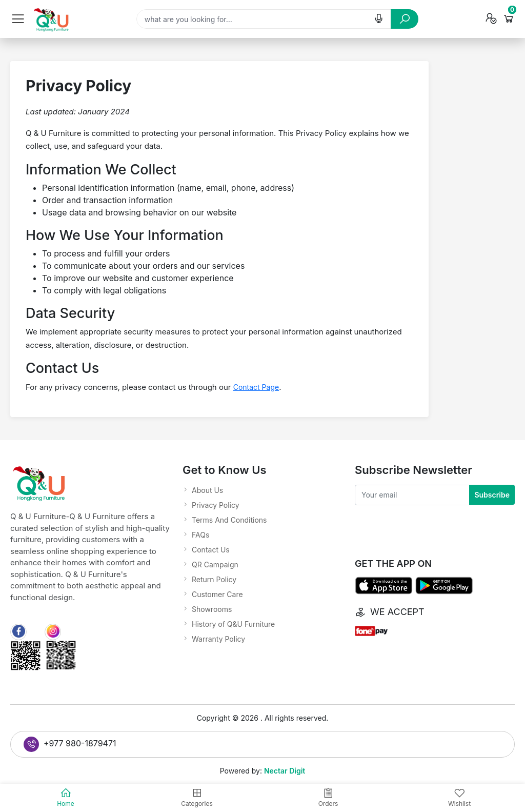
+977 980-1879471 (70, 744)
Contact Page (256, 387)
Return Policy (214, 579)
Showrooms (212, 609)
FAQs (200, 535)
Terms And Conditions (229, 520)
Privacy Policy (216, 505)
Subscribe (492, 495)
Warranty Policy (218, 639)
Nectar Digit (285, 771)
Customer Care (217, 594)
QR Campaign (215, 565)
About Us (207, 490)
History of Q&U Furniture (233, 624)
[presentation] (433, 525)
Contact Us (211, 550)
